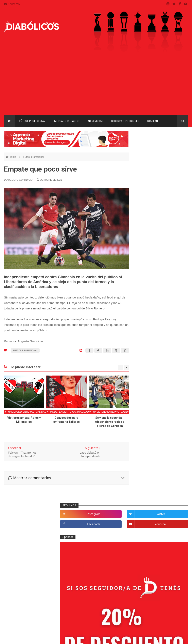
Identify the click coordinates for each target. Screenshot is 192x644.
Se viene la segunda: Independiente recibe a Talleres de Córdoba (109, 422)
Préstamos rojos (150, 453)
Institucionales (149, 426)
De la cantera (149, 366)
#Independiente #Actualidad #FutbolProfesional (42, 412)
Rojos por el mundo (152, 473)
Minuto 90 (146, 446)
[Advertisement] (96, 85)
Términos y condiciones (85, 618)
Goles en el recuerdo (153, 420)
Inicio (14, 157)
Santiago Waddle (56, 638)
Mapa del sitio (79, 602)
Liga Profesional (148, 527)
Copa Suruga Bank (150, 513)
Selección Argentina (153, 479)
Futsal (144, 406)
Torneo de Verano (149, 541)
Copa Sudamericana (151, 506)
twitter (179, 145)
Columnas (147, 360)
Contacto (12, 4)
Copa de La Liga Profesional (155, 520)
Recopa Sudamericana (152, 534)
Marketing (146, 433)
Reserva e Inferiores (125, 121)
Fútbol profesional (33, 121)
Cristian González (31, 638)
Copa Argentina (148, 499)
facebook (152, 155)
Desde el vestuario (152, 373)
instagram (152, 145)
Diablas (153, 121)
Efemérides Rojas (151, 386)
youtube (179, 155)
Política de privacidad (84, 610)
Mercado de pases (66, 121)
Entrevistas (95, 121)
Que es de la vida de (153, 459)
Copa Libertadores (173, 499)
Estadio (145, 399)
